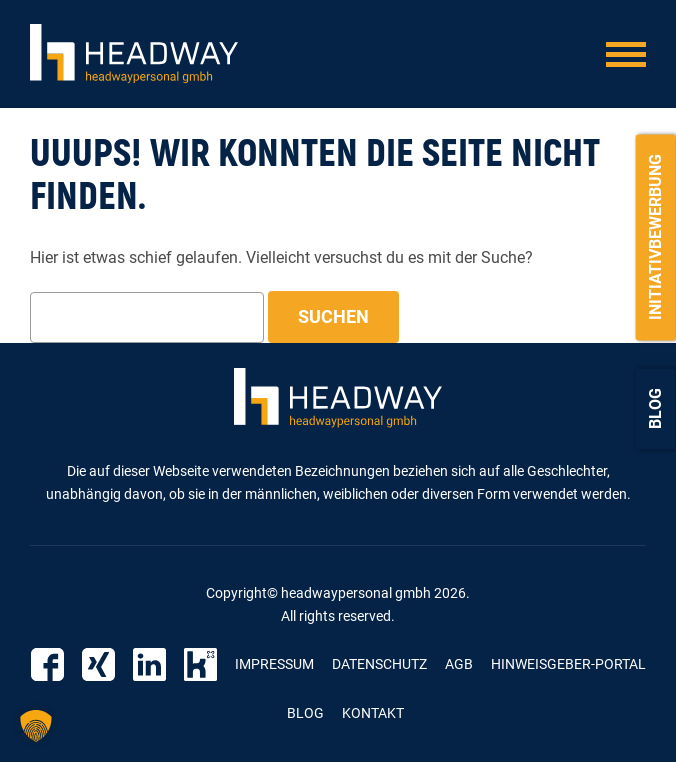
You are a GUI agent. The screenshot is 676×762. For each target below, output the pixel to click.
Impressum (274, 664)
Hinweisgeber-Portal (568, 664)
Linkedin (149, 664)
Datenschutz (379, 664)
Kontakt (373, 713)
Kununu (200, 664)
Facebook (47, 664)
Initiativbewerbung (655, 237)
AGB (459, 664)
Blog (655, 408)
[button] (36, 726)
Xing (98, 664)
